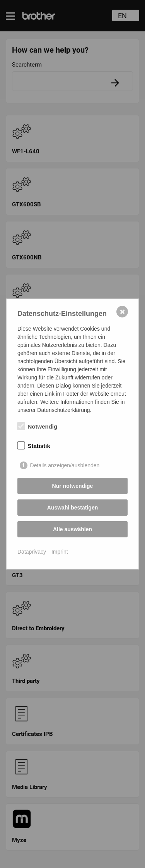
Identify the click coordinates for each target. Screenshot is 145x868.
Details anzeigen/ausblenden (65, 465)
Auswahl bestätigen (72, 508)
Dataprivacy (32, 552)
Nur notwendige (73, 486)
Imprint (60, 552)
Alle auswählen (72, 529)
